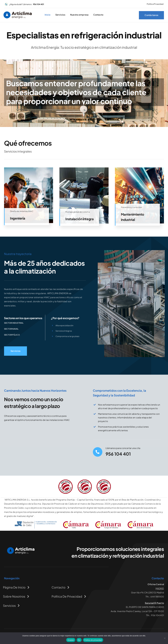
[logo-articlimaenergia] (20, 548)
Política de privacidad (93, 640)
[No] (165, 638)
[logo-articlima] (18, 12)
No (79, 640)
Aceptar (71, 640)
